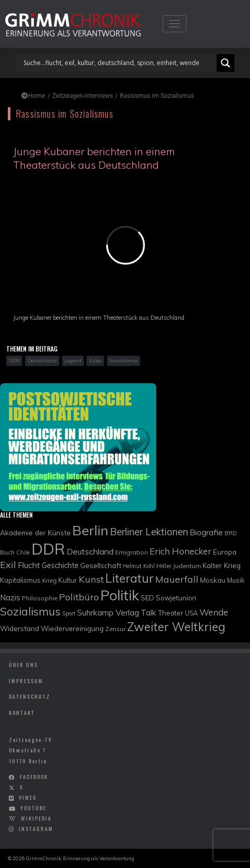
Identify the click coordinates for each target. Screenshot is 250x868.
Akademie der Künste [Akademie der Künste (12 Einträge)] (35, 532)
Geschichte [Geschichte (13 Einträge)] (60, 565)
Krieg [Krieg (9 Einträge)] (49, 580)
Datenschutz (30, 696)
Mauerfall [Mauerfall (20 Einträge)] (177, 579)
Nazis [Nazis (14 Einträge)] (10, 597)
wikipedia (36, 818)
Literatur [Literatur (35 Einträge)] (129, 578)
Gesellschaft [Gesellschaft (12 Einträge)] (101, 565)
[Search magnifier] (226, 63)
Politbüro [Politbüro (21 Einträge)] (79, 597)
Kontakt (22, 712)
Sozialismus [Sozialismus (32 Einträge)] (30, 611)
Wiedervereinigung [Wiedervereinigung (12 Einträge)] (72, 628)
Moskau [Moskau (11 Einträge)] (213, 580)
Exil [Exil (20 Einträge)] (8, 564)
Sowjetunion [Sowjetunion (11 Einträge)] (176, 598)
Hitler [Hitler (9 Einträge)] (164, 566)
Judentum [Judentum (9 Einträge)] (187, 566)
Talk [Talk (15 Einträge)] (148, 612)
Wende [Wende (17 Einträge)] (214, 612)
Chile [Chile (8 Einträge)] (23, 552)
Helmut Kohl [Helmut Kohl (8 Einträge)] (139, 566)
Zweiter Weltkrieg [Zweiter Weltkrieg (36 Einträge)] (176, 627)
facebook (34, 777)
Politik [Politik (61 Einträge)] (120, 595)
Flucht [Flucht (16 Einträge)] (29, 565)
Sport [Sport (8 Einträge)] (69, 613)
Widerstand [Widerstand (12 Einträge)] (20, 628)
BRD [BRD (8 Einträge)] (231, 533)
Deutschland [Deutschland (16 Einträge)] (90, 551)
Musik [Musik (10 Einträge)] (236, 580)
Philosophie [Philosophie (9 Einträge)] (40, 598)
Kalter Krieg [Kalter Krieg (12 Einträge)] (222, 565)
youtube (33, 808)
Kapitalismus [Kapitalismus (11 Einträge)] (20, 580)
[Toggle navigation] (174, 24)
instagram (36, 828)
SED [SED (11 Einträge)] (147, 598)
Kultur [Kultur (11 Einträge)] (68, 580)
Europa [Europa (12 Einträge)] (225, 552)
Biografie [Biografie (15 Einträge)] (206, 532)
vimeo (28, 798)
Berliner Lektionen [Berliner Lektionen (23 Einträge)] (149, 532)
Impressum (26, 681)
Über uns (23, 664)
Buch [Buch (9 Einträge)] (7, 552)
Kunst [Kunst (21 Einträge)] (91, 579)
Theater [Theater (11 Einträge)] (171, 613)
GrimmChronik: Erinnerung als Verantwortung (80, 858)
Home (33, 96)
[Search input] (119, 63)
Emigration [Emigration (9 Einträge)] (132, 552)
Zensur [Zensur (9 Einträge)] (115, 629)
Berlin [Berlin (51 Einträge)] (90, 530)
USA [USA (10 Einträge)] (191, 613)
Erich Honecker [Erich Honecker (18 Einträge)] (180, 551)
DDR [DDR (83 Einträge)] (48, 549)
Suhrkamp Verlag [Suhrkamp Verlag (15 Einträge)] (108, 612)
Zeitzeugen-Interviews (83, 96)
